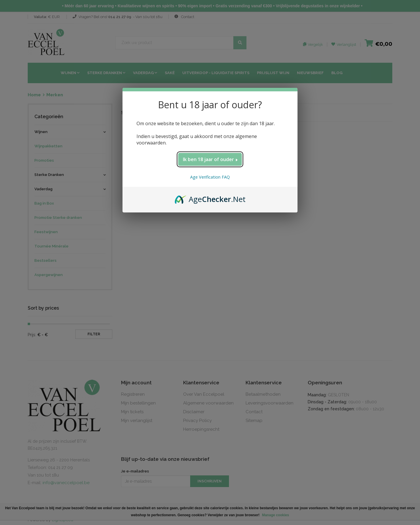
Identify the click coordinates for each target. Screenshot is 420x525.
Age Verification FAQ (210, 177)
